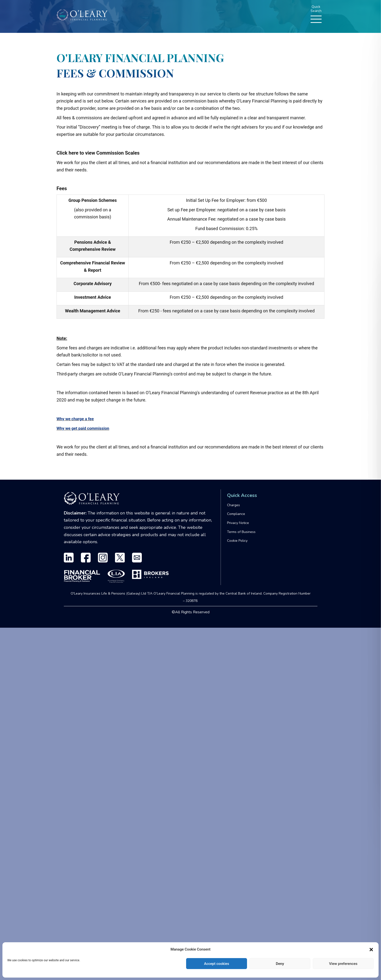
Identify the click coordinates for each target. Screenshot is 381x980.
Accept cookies (216, 964)
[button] (371, 950)
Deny (280, 964)
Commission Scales (118, 153)
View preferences (343, 964)
